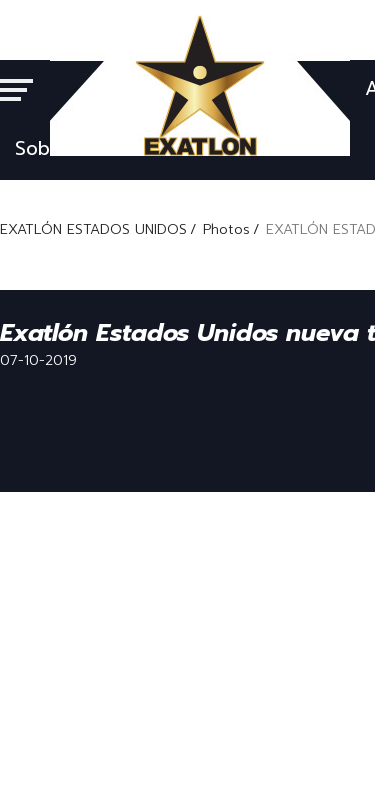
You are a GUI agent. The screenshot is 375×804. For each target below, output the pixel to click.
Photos (226, 229)
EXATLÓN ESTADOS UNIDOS (93, 229)
